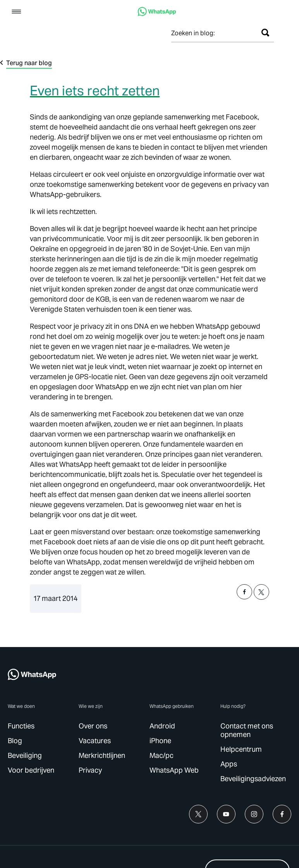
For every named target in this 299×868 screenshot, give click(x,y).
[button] (16, 12)
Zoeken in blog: (193, 33)
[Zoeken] (265, 33)
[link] (157, 14)
